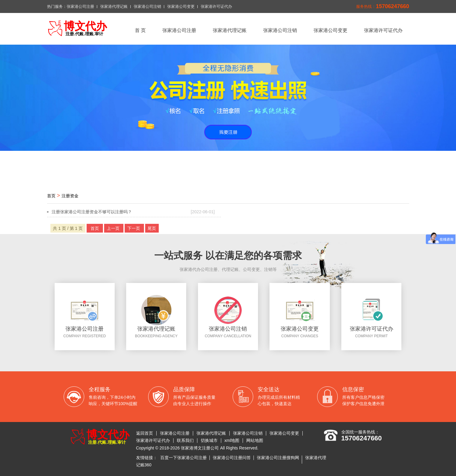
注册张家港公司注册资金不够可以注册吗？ (133, 212)
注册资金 (70, 196)
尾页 (152, 228)
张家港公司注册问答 (232, 458)
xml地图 (232, 440)
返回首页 (145, 433)
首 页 (140, 30)
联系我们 (185, 440)
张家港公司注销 (147, 6)
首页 (51, 196)
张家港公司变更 (181, 6)
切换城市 (209, 440)
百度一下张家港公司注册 (183, 458)
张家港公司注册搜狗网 (278, 458)
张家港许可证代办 (216, 6)
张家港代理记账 (114, 6)
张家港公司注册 (80, 6)
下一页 (134, 228)
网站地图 (255, 440)
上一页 (114, 228)
